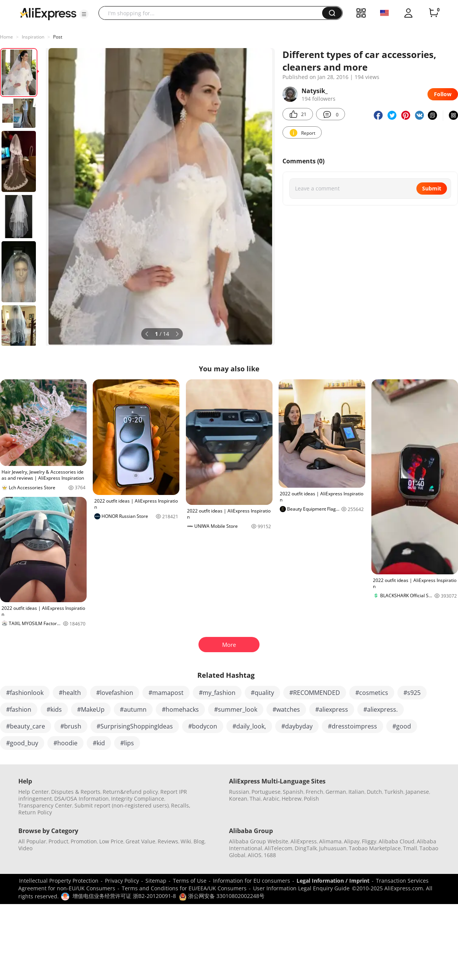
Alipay (352, 841)
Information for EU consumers (252, 881)
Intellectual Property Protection (59, 881)
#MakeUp (91, 709)
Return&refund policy (130, 792)
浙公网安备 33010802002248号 (222, 896)
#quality (262, 693)
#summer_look (236, 709)
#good (402, 726)
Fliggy (369, 841)
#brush (71, 726)
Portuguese (266, 792)
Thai (255, 799)
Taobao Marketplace (375, 848)
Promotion (84, 841)
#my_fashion (217, 693)
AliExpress (304, 841)
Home (6, 37)
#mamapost (166, 693)
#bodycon (203, 726)
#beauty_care (26, 726)
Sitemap (156, 881)
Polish (311, 799)
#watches (286, 709)
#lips (127, 743)
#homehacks (180, 709)
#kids (54, 709)
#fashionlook (25, 693)
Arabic (271, 799)
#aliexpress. (381, 709)
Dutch (374, 792)
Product (58, 841)
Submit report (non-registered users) (122, 805)
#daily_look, (249, 726)
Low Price (111, 841)
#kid (99, 743)
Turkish (394, 792)
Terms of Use (190, 881)
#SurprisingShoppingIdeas (135, 726)
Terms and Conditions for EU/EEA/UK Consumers (184, 888)
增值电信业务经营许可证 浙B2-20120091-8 (124, 896)
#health (70, 693)
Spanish (293, 792)
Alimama (330, 841)
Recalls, (181, 805)
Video (25, 848)
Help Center (34, 792)
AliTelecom (278, 848)
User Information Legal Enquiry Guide (301, 888)
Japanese (417, 792)
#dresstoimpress (352, 726)
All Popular (32, 841)
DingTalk (306, 848)
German (336, 792)
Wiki (186, 841)
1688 (270, 855)
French (314, 792)
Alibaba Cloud (397, 841)
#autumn (133, 709)
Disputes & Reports (76, 792)
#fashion (19, 709)
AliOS (255, 855)
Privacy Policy (122, 881)
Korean (238, 799)
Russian (239, 792)
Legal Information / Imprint (333, 881)
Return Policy (35, 812)
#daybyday (297, 726)
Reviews (168, 841)
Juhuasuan (333, 848)
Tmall (410, 848)
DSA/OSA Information (81, 799)
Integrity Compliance (138, 799)
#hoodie (65, 743)
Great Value (140, 841)
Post (58, 37)
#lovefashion (115, 693)
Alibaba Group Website (259, 841)
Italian (356, 792)
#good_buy (22, 743)
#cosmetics (372, 693)
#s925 (412, 693)
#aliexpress (332, 709)
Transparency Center (45, 805)
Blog (199, 841)
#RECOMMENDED (315, 693)
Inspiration (33, 37)
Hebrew (292, 799)
